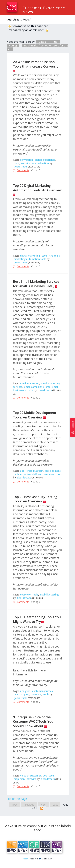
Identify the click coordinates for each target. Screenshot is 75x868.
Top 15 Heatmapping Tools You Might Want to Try (37, 619)
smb (48, 387)
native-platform (32, 474)
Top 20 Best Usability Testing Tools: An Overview (35, 499)
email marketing (30, 383)
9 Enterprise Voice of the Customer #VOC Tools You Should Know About (33, 722)
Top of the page (17, 799)
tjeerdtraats (20, 167)
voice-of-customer (31, 776)
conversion (27, 160)
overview (49, 474)
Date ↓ (42, 42)
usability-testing (49, 595)
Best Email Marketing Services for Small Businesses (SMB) (36, 284)
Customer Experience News (44, 10)
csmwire (31, 779)
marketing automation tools (30, 259)
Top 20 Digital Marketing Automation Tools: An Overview (37, 188)
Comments (23, 170)
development (53, 471)
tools (16, 163)
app (22, 471)
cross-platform (35, 471)
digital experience (45, 160)
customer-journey (42, 691)
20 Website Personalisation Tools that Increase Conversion (37, 64)
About (25, 859)
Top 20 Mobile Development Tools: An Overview (35, 415)
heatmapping (21, 694)
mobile (18, 474)
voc (45, 776)
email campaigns (34, 387)
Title (55, 42)
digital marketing (30, 256)
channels (55, 256)
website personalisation (35, 163)
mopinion (19, 779)
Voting (13, 45)
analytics (25, 691)
